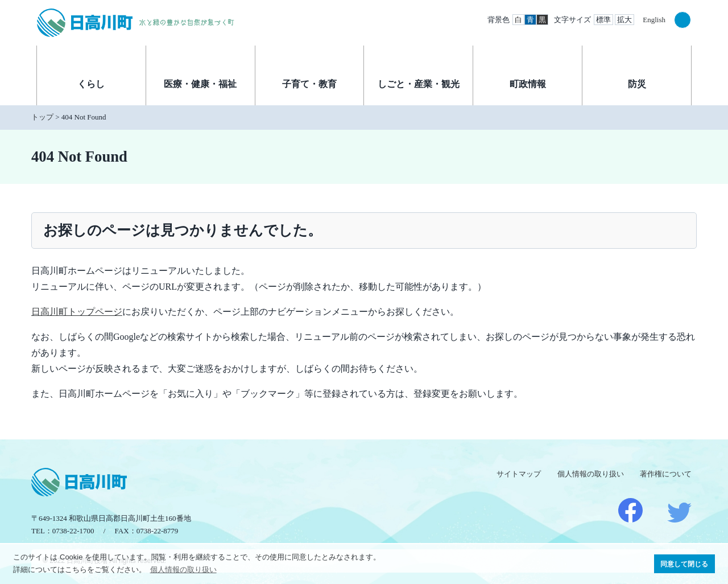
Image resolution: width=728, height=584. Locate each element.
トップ (42, 117)
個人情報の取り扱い (591, 474)
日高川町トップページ (77, 312)
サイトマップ (519, 474)
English (654, 20)
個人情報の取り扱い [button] (183, 569)
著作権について (666, 474)
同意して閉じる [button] (684, 564)
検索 (682, 20)
